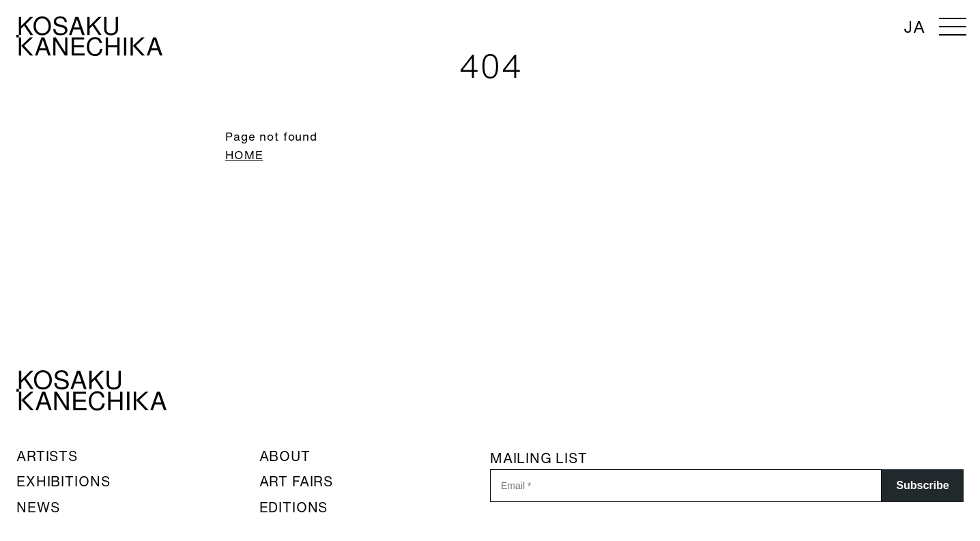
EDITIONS (294, 507)
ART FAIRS (297, 481)
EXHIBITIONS (63, 481)
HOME (244, 155)
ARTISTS (47, 456)
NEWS (38, 507)
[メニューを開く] (953, 27)
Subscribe (922, 485)
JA (914, 27)
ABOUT (285, 456)
